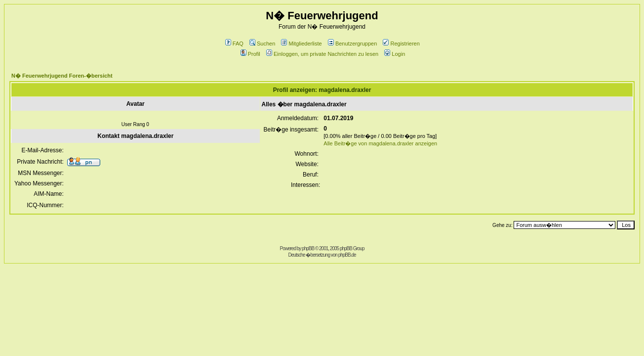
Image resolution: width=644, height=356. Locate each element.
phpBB (308, 248)
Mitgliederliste (301, 44)
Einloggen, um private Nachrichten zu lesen (322, 54)
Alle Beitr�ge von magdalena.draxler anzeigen (380, 143)
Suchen (262, 44)
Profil (250, 54)
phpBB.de (347, 255)
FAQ (234, 44)
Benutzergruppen (352, 44)
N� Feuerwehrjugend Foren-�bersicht (62, 76)
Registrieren (401, 44)
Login (395, 54)
